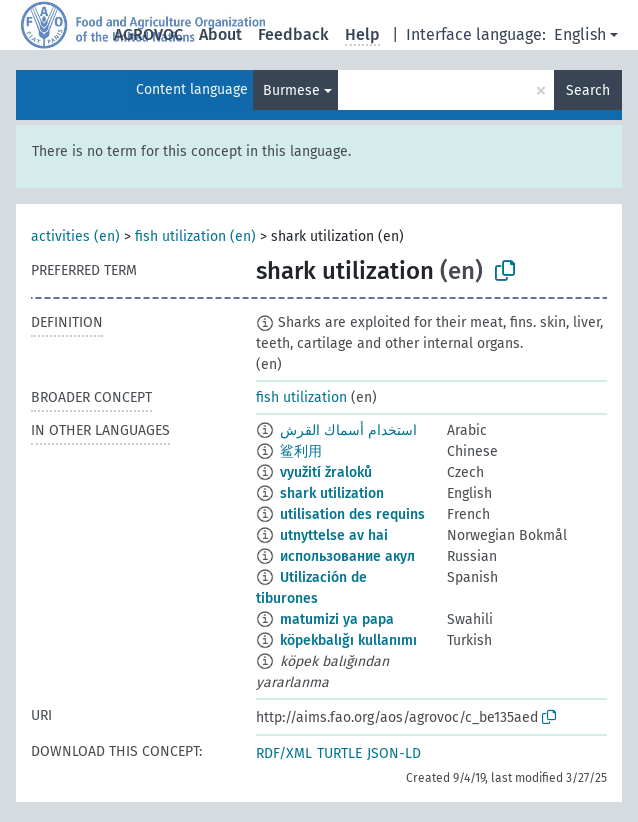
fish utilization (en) (195, 236)
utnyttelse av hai (334, 535)
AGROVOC (148, 34)
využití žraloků (326, 472)
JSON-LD (394, 753)
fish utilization (301, 397)
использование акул (347, 556)
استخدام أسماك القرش (348, 430)
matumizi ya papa (337, 619)
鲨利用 (301, 451)
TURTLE (339, 753)
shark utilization (332, 493)
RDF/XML (284, 753)
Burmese (291, 90)
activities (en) (75, 236)
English (580, 34)
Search (588, 90)
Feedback (293, 34)
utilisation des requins (352, 514)
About (220, 34)
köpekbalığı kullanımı (348, 640)
